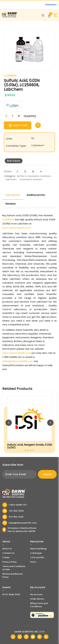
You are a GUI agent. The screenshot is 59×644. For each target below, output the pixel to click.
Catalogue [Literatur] (36, 553)
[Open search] (43, 15)
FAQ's (33, 562)
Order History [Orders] (37, 599)
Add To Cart (18, 125)
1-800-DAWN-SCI (15, 505)
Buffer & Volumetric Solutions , (34, 176)
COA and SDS (37, 557)
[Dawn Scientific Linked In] (46, 637)
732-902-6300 (13, 511)
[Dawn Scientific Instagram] (26, 637)
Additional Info (36, 195)
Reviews (11, 204)
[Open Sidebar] (55, 15)
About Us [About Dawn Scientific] (7, 549)
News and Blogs (38, 549)
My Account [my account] (36, 594)
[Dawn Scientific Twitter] (20, 637)
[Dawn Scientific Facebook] (13, 637)
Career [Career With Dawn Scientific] (6, 557)
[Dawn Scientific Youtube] (33, 637)
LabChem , (12, 179)
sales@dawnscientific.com (18, 361)
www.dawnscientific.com (17, 228)
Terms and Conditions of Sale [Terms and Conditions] (14, 568)
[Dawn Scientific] (9, 17)
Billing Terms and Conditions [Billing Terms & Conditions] (39, 605)
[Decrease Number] (6, 116)
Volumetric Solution (31, 179)
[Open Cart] (49, 15)
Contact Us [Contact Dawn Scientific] (8, 553)
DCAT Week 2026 (11, 594)
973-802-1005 (13, 517)
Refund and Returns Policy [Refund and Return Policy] (13, 575)
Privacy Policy (10, 562)
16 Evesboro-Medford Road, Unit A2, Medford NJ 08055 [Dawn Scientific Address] (19, 530)
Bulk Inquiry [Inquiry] (14, 161)
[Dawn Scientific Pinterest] (39, 637)
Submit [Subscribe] (47, 474)
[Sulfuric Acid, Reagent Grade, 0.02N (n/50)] (29, 423)
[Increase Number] (19, 116)
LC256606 (8, 220)
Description (13, 195)
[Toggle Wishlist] (38, 125)
